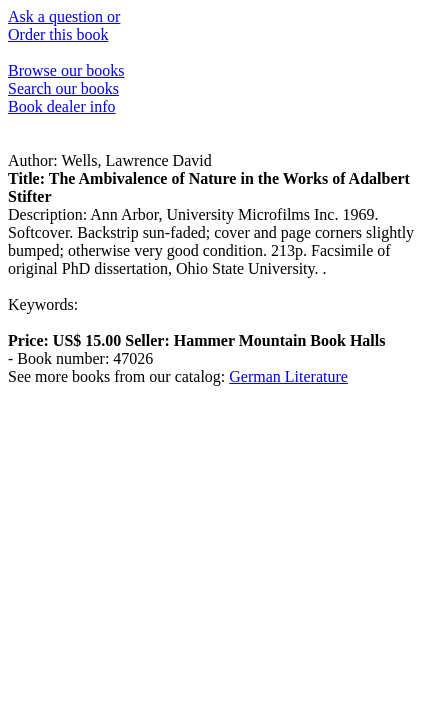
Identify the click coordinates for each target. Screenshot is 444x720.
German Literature (288, 376)
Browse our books (66, 70)
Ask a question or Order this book (64, 25)
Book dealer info (62, 106)
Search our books (63, 88)
